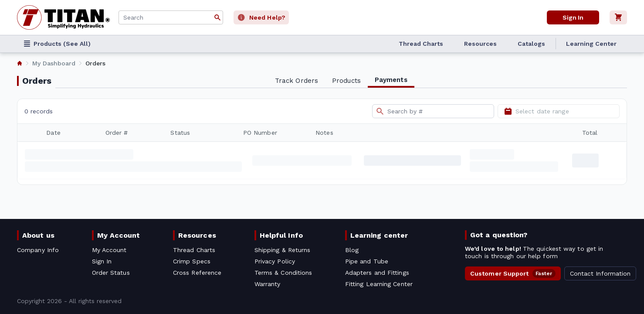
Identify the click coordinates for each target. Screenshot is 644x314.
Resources (480, 44)
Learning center (379, 235)
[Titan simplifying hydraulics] (63, 17)
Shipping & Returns (283, 250)
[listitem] (20, 63)
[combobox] (171, 17)
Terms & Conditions (283, 273)
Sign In (102, 261)
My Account (119, 235)
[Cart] (618, 17)
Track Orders (297, 81)
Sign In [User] (573, 17)
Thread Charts (421, 44)
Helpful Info (281, 235)
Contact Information (600, 273)
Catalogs (531, 44)
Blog (352, 250)
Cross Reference (197, 273)
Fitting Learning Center (379, 284)
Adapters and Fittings (377, 273)
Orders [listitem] (95, 63)
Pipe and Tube (367, 261)
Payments (391, 80)
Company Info (38, 250)
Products (346, 81)
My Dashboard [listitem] (54, 63)
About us (38, 235)
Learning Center (591, 44)
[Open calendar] (508, 111)
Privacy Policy (275, 261)
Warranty (268, 284)
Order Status (111, 273)
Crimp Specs (192, 261)
